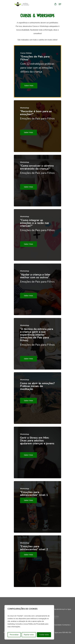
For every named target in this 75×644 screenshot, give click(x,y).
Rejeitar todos (29, 635)
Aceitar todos (44, 635)
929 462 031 (67, 632)
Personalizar (14, 635)
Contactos (66, 625)
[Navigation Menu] (60, 4)
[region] (29, 622)
